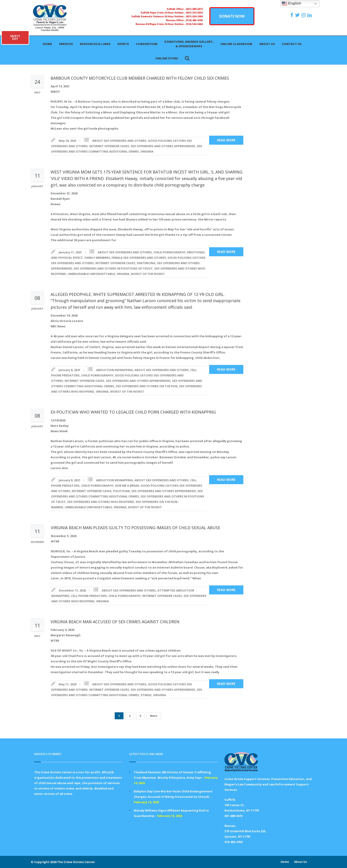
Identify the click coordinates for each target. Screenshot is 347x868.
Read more (226, 140)
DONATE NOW (232, 16)
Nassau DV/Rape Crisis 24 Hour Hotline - (161, 24)
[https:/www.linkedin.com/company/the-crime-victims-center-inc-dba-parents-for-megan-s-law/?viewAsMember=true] (310, 15)
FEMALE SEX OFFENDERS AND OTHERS (139, 258)
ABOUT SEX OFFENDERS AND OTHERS (119, 141)
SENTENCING (146, 263)
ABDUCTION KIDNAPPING (114, 370)
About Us (267, 44)
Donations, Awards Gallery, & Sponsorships (189, 44)
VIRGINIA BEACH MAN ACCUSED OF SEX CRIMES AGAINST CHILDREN (115, 622)
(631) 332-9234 (194, 13)
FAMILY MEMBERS (97, 258)
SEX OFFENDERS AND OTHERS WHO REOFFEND (101, 502)
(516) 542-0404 (194, 24)
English (291, 4)
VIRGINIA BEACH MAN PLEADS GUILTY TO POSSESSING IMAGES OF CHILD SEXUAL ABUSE (135, 528)
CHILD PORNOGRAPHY (169, 252)
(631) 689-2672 (194, 9)
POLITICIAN (121, 491)
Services (66, 44)
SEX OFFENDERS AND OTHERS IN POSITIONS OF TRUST (113, 268)
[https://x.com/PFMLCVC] (298, 15)
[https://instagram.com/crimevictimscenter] (304, 15)
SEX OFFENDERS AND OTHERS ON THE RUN (147, 386)
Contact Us (292, 44)
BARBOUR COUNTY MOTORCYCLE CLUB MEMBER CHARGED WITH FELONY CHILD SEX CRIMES (140, 78)
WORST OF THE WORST (148, 274)
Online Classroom (236, 44)
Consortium (147, 44)
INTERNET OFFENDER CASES (109, 146)
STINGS (146, 695)
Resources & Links (95, 44)
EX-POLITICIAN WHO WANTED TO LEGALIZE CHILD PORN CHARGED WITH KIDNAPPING (133, 412)
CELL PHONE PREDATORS (89, 596)
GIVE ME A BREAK (127, 486)
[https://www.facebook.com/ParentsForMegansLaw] (292, 15)
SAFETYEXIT (15, 37)
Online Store (167, 58)
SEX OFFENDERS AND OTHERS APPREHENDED (163, 146)
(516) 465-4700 (194, 20)
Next (154, 716)
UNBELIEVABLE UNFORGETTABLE (91, 274)
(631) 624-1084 (194, 16)
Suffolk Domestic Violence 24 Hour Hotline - (159, 16)
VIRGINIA (147, 151)
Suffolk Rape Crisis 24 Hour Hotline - (163, 13)
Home (47, 44)
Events (123, 44)
